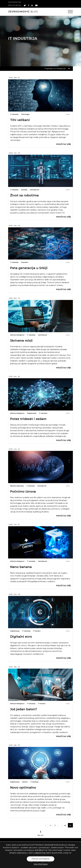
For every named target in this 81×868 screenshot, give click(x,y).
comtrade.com (15, 2)
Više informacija (41, 864)
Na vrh (40, 833)
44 (65, 826)
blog (23, 12)
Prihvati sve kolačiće (41, 859)
